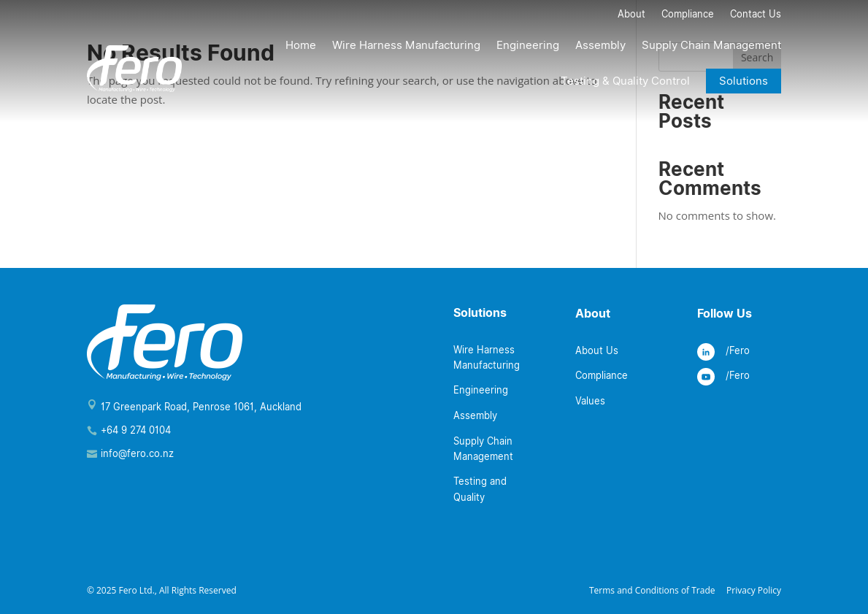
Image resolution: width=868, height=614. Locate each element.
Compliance (688, 15)
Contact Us (756, 15)
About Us (597, 350)
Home (301, 45)
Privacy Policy (754, 590)
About (631, 15)
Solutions (744, 81)
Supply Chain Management (711, 45)
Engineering (528, 45)
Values (590, 401)
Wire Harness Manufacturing (406, 45)
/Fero (738, 350)
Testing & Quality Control (625, 81)
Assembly (600, 45)
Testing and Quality (480, 489)
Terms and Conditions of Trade (652, 590)
